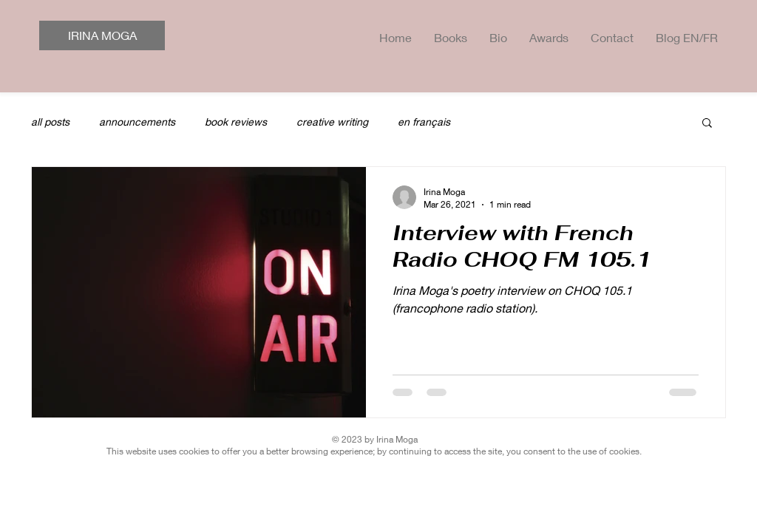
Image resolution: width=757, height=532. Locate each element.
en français (424, 122)
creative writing (332, 122)
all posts (50, 122)
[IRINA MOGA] (102, 35)
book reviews (236, 122)
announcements (137, 122)
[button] (707, 124)
